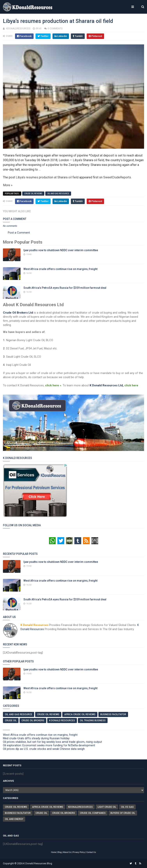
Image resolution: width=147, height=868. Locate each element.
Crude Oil (11, 720)
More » (8, 185)
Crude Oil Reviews (33, 194)
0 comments (55, 29)
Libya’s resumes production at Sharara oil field (47, 177)
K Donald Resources (62, 720)
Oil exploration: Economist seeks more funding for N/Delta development (49, 745)
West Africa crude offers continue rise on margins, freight (60, 269)
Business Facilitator (113, 714)
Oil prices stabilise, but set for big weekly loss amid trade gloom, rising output (52, 742)
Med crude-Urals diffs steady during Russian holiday (36, 738)
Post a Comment (19, 233)
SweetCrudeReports (117, 177)
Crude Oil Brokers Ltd (18, 313)
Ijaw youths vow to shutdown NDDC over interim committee (61, 250)
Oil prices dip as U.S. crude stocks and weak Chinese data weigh (44, 749)
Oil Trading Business (93, 720)
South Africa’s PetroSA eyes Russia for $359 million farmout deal (65, 288)
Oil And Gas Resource (58, 194)
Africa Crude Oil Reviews (80, 714)
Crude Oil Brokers (33, 720)
